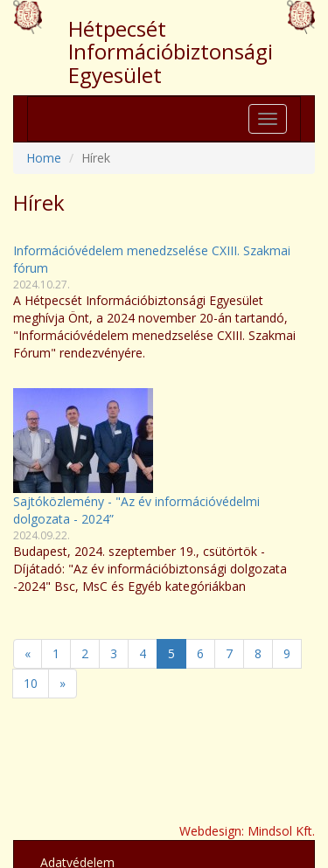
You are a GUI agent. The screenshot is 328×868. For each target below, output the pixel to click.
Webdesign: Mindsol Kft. (247, 831)
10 (31, 683)
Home (44, 158)
